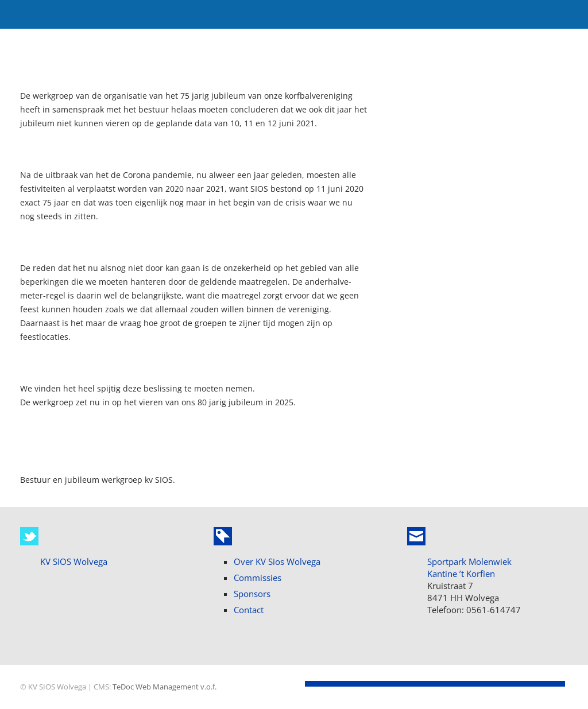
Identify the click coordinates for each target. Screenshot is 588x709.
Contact (249, 610)
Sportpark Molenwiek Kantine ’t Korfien (469, 567)
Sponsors (252, 594)
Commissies (258, 578)
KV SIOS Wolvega (74, 561)
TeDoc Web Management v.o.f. (165, 687)
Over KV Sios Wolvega (277, 561)
